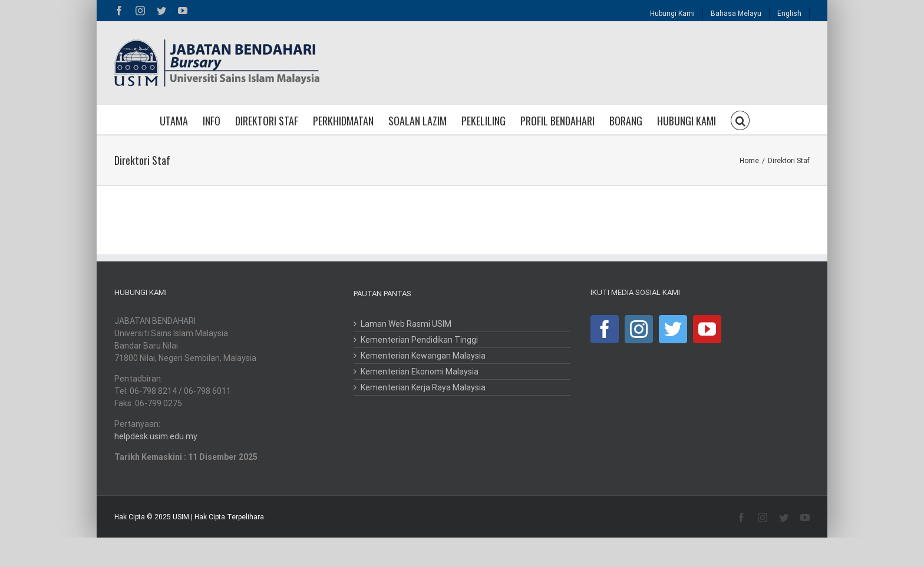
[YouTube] (707, 329)
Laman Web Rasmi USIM (406, 324)
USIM (181, 517)
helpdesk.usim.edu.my (156, 436)
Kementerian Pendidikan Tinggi (419, 340)
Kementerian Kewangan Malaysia (423, 356)
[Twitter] (673, 329)
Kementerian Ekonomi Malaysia (420, 372)
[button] (740, 120)
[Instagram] (639, 329)
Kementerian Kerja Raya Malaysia (423, 387)
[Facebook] (605, 329)
